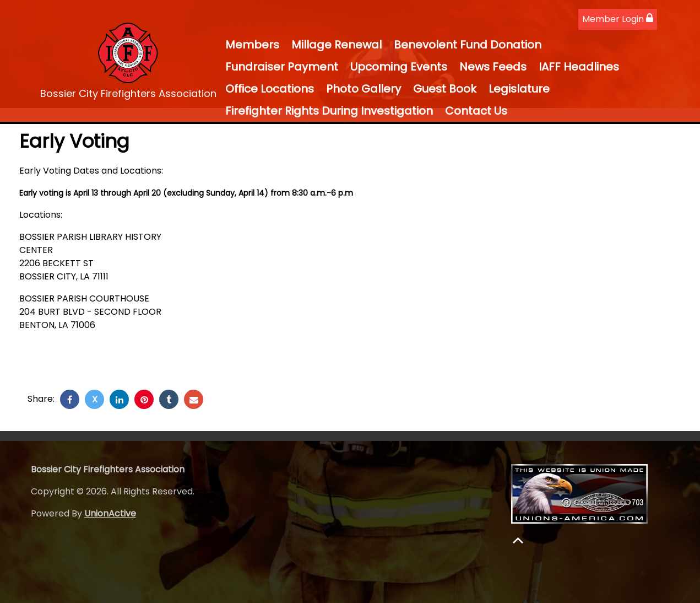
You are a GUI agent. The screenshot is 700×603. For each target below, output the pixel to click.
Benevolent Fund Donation (468, 45)
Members (252, 45)
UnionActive (110, 513)
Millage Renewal (337, 45)
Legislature (519, 89)
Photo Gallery (363, 89)
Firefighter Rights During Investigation (329, 111)
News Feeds (493, 67)
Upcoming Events (399, 67)
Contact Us (476, 111)
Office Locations (270, 89)
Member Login (618, 19)
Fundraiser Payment (282, 67)
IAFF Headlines (579, 67)
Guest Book (445, 89)
